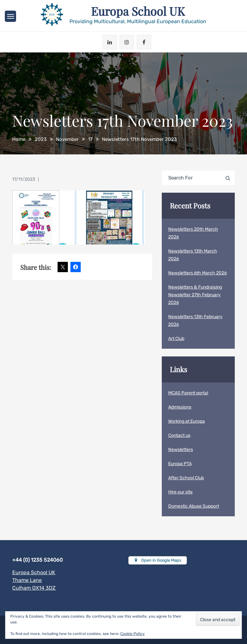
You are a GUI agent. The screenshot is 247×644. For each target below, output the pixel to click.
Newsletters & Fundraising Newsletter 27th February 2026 (195, 295)
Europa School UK (138, 11)
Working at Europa (187, 421)
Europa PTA (180, 464)
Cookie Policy (133, 634)
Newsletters (181, 450)
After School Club (186, 478)
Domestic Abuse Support (194, 506)
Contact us (179, 435)
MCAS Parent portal (188, 393)
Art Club (176, 339)
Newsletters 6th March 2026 (197, 273)
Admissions (180, 407)
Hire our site (180, 492)
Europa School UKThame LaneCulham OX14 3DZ (34, 580)
